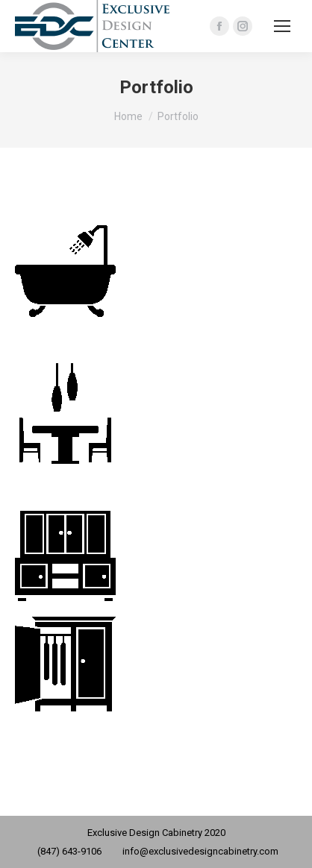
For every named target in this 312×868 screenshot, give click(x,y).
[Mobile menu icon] (282, 26)
